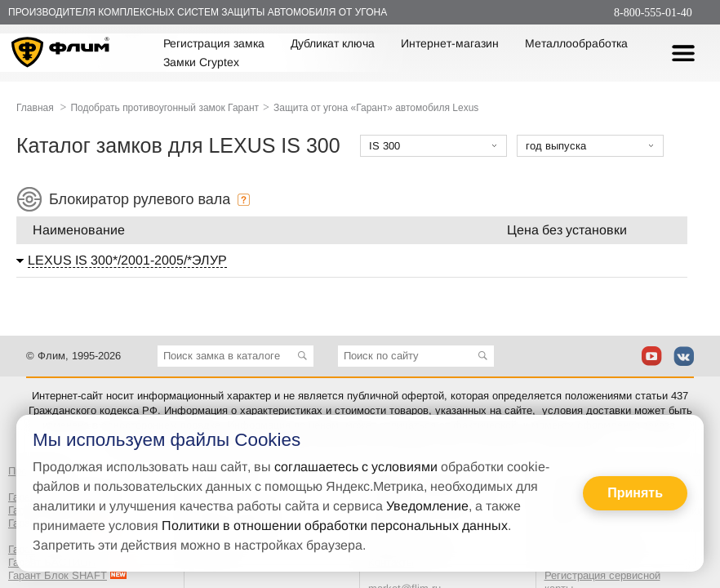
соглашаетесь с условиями (356, 467)
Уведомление (427, 506)
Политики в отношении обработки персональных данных (335, 526)
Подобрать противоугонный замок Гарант (164, 108)
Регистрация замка (214, 43)
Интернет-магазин (450, 43)
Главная (35, 108)
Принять (635, 493)
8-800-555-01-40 (653, 13)
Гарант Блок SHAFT (58, 575)
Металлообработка (576, 43)
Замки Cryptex (201, 62)
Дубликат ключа (333, 43)
